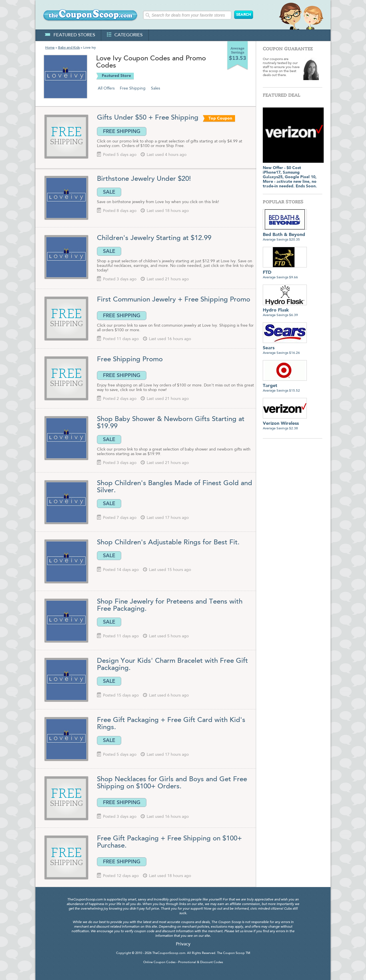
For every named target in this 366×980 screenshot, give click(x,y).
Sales (156, 88)
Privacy (183, 944)
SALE (109, 192)
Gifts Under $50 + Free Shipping (149, 118)
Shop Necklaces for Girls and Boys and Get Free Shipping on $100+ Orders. (172, 783)
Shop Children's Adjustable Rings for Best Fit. (168, 543)
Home (50, 48)
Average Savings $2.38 (285, 424)
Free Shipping (133, 88)
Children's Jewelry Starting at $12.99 (154, 238)
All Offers (106, 88)
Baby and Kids (69, 48)
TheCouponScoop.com (169, 953)
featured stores (70, 35)
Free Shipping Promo (130, 360)
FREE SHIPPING (122, 131)
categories (125, 35)
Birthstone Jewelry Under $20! (144, 179)
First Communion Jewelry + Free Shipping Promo (174, 300)
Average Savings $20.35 (285, 235)
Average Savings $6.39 (285, 311)
